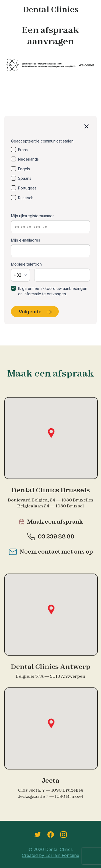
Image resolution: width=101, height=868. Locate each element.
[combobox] (20, 275)
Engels (24, 169)
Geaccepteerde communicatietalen (42, 141)
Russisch (26, 198)
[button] (51, 433)
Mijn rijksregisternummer (32, 216)
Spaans (25, 178)
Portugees (27, 188)
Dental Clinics (50, 9)
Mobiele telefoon (26, 264)
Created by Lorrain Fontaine (50, 855)
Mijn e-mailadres (26, 240)
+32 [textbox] (17, 275)
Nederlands (28, 159)
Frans (23, 150)
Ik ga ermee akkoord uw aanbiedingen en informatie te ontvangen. (53, 291)
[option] (50, 150)
